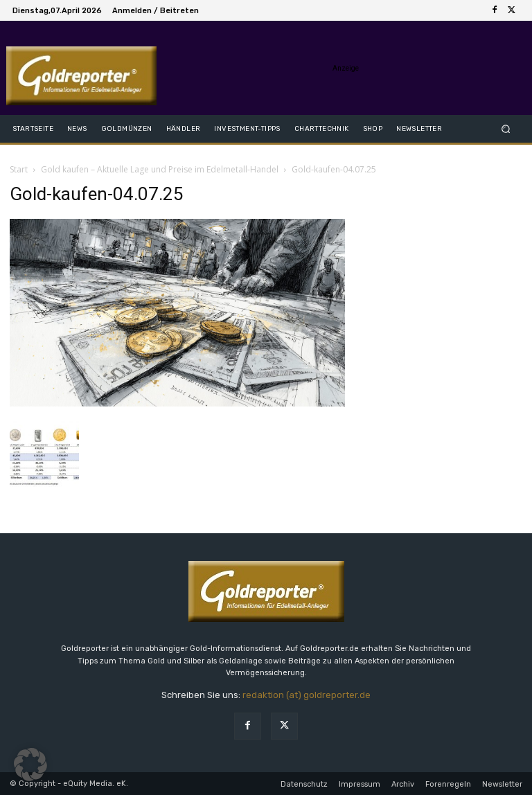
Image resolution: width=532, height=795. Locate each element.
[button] (506, 128)
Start (19, 169)
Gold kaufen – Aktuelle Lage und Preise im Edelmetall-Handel (160, 169)
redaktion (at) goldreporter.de (307, 695)
